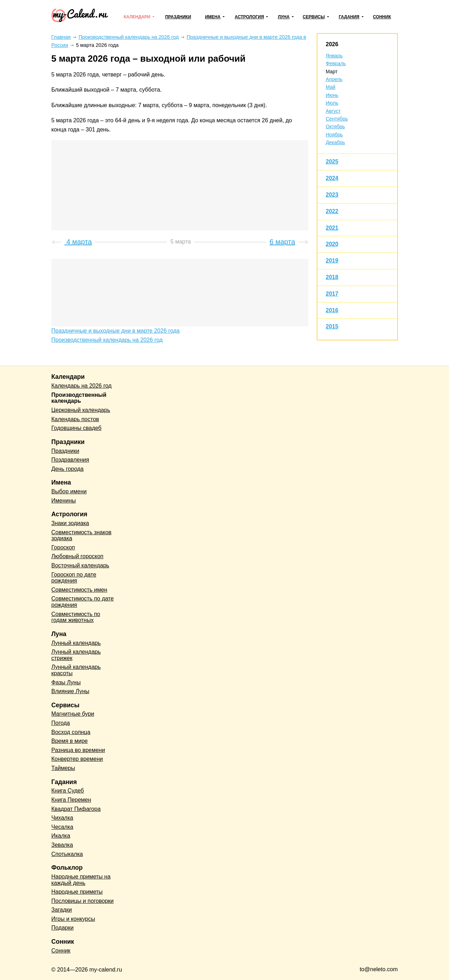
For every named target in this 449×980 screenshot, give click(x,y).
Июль (332, 103)
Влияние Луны (71, 691)
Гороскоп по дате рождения (74, 578)
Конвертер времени (77, 759)
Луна (284, 17)
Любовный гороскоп (78, 556)
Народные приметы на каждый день (81, 880)
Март (332, 72)
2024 (332, 178)
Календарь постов (75, 419)
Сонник (382, 17)
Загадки (62, 910)
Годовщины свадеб (77, 428)
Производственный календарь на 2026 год (107, 340)
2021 (332, 228)
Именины (64, 501)
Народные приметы (77, 892)
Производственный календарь (79, 398)
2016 (332, 310)
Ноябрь (335, 135)
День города (68, 469)
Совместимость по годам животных (76, 617)
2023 (332, 195)
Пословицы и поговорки (83, 901)
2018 (332, 277)
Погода (61, 723)
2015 (332, 326)
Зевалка (62, 845)
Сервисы (314, 17)
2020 (332, 244)
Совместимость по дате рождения (83, 602)
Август (333, 111)
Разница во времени (78, 750)
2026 (332, 44)
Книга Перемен (71, 800)
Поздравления (70, 460)
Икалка (61, 836)
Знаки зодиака (70, 523)
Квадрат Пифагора (76, 809)
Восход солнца (71, 732)
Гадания (349, 17)
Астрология (250, 17)
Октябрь (335, 127)
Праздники (178, 17)
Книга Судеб (68, 791)
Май (331, 87)
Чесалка (62, 827)
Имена (213, 17)
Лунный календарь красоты (76, 670)
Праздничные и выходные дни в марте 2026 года (116, 331)
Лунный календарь (76, 643)
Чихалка (62, 818)
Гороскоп (63, 547)
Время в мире (70, 741)
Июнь (332, 95)
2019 (332, 261)
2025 (332, 162)
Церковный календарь (81, 410)
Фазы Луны (66, 682)
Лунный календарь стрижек (76, 655)
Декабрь (336, 142)
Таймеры (63, 768)
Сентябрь (337, 119)
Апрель (334, 79)
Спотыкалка (67, 854)
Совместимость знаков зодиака (82, 535)
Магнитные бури (73, 714)
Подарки (63, 928)
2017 (332, 294)
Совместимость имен (80, 590)
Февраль (336, 63)
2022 (332, 211)
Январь (334, 56)
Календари (137, 17)
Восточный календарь (80, 565)
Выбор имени (69, 491)
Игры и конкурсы (73, 919)
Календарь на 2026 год (82, 386)
